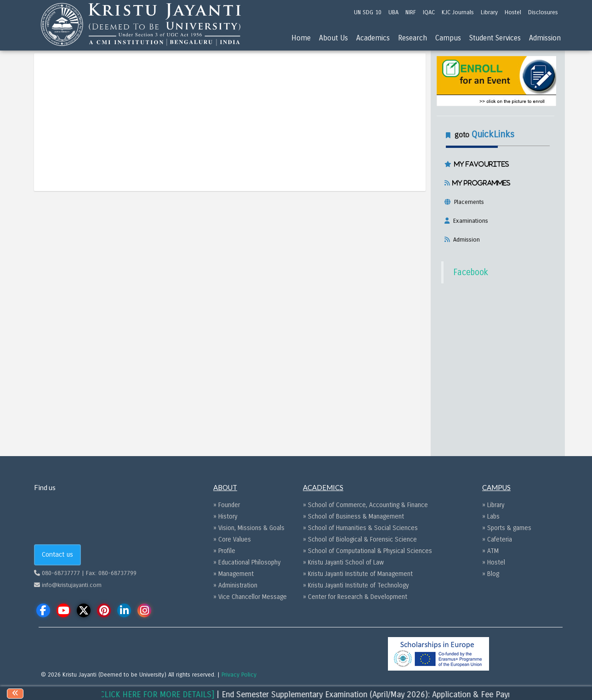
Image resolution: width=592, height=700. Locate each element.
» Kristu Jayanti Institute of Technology (356, 585)
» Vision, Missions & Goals (249, 528)
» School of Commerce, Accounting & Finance (365, 505)
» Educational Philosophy (247, 562)
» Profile (224, 551)
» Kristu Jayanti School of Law (343, 562)
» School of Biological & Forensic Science (360, 539)
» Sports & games (507, 528)
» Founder (227, 505)
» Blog (491, 574)
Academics (373, 38)
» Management (233, 574)
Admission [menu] (545, 38)
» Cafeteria (497, 539)
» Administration (235, 585)
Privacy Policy (239, 675)
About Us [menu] (333, 38)
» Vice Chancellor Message (250, 597)
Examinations (469, 221)
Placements (467, 202)
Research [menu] (413, 38)
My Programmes (480, 183)
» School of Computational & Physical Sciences (367, 551)
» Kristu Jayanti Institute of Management (358, 574)
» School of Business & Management (353, 517)
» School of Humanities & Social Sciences (360, 528)
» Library (493, 505)
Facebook (471, 272)
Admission (465, 240)
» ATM (490, 551)
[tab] (495, 186)
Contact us (57, 554)
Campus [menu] (448, 38)
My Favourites (480, 164)
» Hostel (494, 562)
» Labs (491, 517)
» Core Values (232, 539)
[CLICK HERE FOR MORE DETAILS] (177, 694)
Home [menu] (301, 38)
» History (225, 517)
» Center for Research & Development (355, 597)
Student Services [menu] (495, 38)
